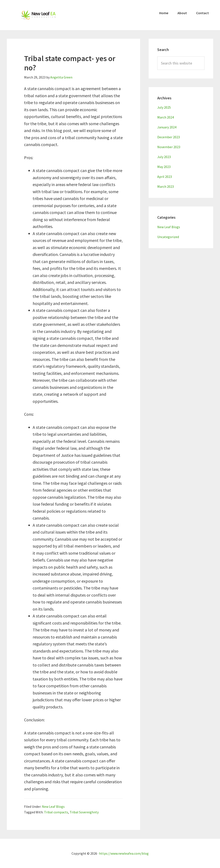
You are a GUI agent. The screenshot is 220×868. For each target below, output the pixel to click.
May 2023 (164, 167)
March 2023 (166, 186)
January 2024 (167, 127)
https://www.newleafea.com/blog (124, 853)
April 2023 (165, 177)
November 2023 (169, 147)
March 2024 (166, 117)
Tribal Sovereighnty (84, 812)
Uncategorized (168, 237)
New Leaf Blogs (53, 806)
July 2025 (164, 107)
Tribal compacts (56, 812)
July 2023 (164, 157)
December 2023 (169, 137)
